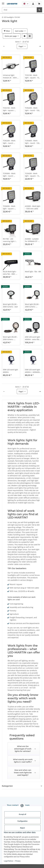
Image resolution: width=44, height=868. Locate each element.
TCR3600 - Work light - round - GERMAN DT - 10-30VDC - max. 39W (10, 175)
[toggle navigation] (3, 2)
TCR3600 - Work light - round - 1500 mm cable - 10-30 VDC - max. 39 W (33, 142)
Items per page (11, 36)
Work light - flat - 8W (33, 272)
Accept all (22, 814)
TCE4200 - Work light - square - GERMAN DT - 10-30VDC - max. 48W (10, 207)
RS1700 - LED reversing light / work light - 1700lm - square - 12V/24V (11, 240)
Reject (23, 828)
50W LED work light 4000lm (10, 371)
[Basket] (39, 4)
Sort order (19, 31)
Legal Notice (8, 861)
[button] (26, 4)
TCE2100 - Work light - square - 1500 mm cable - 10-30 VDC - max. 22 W (33, 76)
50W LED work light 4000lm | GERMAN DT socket (33, 371)
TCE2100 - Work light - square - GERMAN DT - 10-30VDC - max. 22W (10, 109)
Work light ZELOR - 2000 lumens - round (10, 338)
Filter (7, 31)
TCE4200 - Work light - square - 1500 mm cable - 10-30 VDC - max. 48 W (33, 175)
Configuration (22, 821)
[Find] (19, 10)
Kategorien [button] (7, 786)
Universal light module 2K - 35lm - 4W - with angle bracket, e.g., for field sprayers (10, 76)
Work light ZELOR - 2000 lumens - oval (10, 305)
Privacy (18, 861)
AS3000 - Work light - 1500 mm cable (33, 207)
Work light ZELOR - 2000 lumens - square (32, 306)
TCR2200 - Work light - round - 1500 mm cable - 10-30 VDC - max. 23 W (33, 109)
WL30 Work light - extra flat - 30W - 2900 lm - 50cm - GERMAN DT (10, 273)
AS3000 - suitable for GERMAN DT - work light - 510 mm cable (33, 240)
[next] (40, 46)
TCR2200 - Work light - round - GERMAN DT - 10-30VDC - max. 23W (10, 142)
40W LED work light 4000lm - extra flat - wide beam (33, 338)
